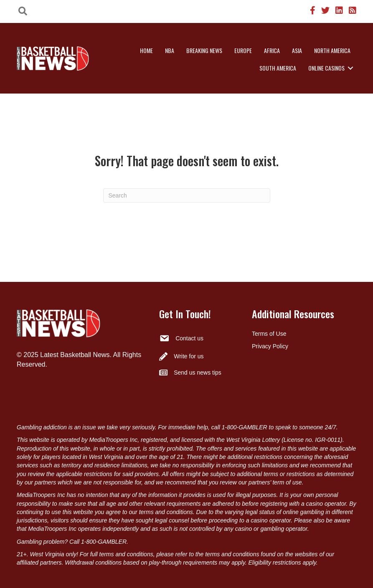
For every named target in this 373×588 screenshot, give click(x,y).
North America (332, 50)
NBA (170, 50)
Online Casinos (326, 68)
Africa (272, 50)
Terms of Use (269, 334)
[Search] (187, 195)
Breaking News (204, 50)
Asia (297, 50)
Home (146, 50)
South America (278, 68)
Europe (243, 50)
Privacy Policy (270, 346)
